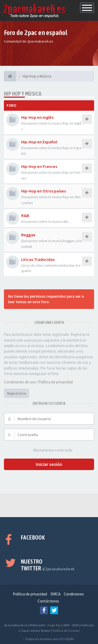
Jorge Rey (54, 625)
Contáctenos (48, 601)
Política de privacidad (56, 382)
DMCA (55, 594)
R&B (25, 215)
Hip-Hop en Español (39, 142)
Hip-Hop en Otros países (44, 191)
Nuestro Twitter (48, 565)
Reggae (28, 235)
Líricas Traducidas (38, 259)
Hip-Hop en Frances (39, 166)
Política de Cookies (66, 630)
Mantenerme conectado (50, 450)
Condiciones (74, 594)
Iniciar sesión (49, 464)
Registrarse (16, 393)
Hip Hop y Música (23, 94)
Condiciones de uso (20, 382)
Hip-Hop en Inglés (37, 117)
